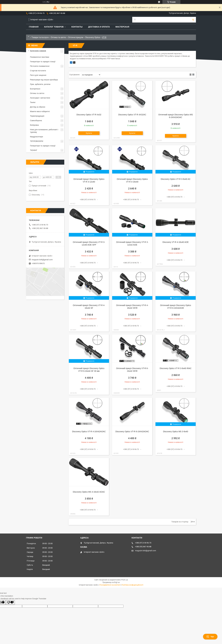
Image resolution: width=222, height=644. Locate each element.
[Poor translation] (10, 602)
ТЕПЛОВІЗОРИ (37, 141)
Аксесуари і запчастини (40, 98)
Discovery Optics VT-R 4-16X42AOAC (89, 432)
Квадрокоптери (36, 137)
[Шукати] (193, 20)
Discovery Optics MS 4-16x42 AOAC (89, 492)
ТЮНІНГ (34, 150)
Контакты (77, 27)
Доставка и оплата (99, 27)
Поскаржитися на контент (110, 585)
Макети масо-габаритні (40, 111)
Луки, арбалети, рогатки (40, 84)
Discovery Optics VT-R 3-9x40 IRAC (176, 368)
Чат (210, 637)
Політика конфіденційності (132, 585)
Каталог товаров (54, 27)
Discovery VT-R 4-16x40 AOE (176, 242)
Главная (34, 27)
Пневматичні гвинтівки (40, 57)
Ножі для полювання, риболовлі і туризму (44, 131)
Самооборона (36, 120)
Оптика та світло (58, 37)
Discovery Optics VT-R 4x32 (89, 115)
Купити (89, 133)
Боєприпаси (35, 89)
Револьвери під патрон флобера (44, 80)
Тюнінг (33, 102)
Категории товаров (38, 51)
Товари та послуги (40, 37)
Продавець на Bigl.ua (111, 582)
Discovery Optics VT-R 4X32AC (132, 115)
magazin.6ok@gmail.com (42, 260)
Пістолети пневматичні (40, 66)
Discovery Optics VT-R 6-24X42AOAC (132, 432)
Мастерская (122, 27)
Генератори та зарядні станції (43, 62)
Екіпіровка (34, 125)
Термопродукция (37, 116)
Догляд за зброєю (38, 107)
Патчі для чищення (38, 75)
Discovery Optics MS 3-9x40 (176, 432)
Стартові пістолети (38, 71)
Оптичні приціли (76, 37)
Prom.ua (125, 580)
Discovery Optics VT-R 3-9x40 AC (176, 179)
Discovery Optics (93, 37)
